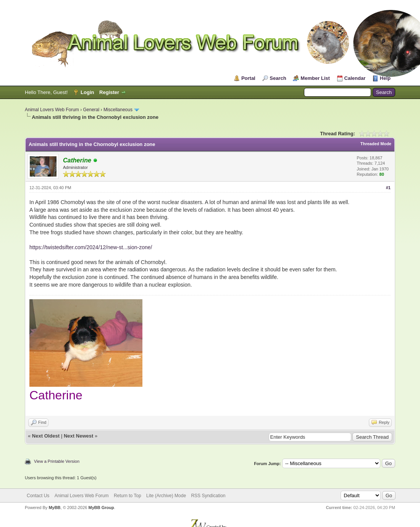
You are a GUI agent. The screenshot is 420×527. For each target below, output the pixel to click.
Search (278, 78)
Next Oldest (46, 436)
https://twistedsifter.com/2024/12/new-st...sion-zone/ (91, 247)
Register (109, 92)
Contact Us (38, 496)
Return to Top (128, 496)
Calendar (355, 78)
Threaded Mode (376, 144)
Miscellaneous (118, 110)
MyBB (54, 508)
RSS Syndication (208, 496)
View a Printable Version (57, 461)
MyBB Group (101, 508)
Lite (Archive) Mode (166, 496)
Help (385, 78)
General (91, 110)
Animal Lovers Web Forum (52, 110)
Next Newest (78, 436)
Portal (248, 78)
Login (87, 92)
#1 (388, 188)
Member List (315, 78)
